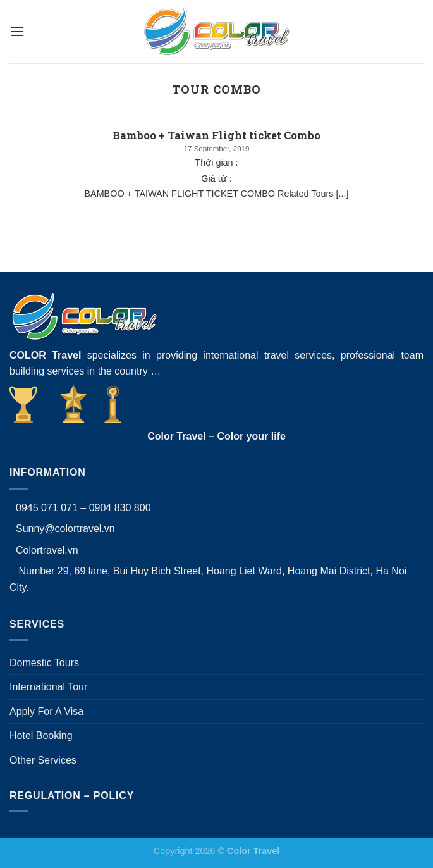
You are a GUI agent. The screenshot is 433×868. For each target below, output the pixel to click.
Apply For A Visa (46, 711)
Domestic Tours (44, 663)
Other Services (43, 760)
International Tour (48, 687)
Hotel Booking (41, 735)
